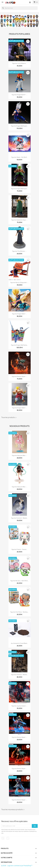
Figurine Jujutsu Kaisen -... (20, 706)
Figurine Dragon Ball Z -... (20, 314)
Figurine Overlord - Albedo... (20, 518)
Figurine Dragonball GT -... (20, 95)
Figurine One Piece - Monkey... (19, 612)
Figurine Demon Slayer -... (20, 376)
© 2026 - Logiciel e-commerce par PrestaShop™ (17, 866)
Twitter (8, 838)
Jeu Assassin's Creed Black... (19, 643)
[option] (19, 21)
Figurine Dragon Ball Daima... (19, 345)
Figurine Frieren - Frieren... (20, 549)
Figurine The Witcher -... (20, 251)
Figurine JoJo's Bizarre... (20, 63)
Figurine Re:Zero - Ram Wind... (20, 581)
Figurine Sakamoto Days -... (20, 220)
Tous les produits (9, 418)
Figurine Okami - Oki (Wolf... (19, 157)
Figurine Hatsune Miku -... (20, 455)
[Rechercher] (19, 8)
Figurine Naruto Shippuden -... (19, 282)
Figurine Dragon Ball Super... (19, 126)
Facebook (3, 838)
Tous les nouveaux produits (13, 810)
